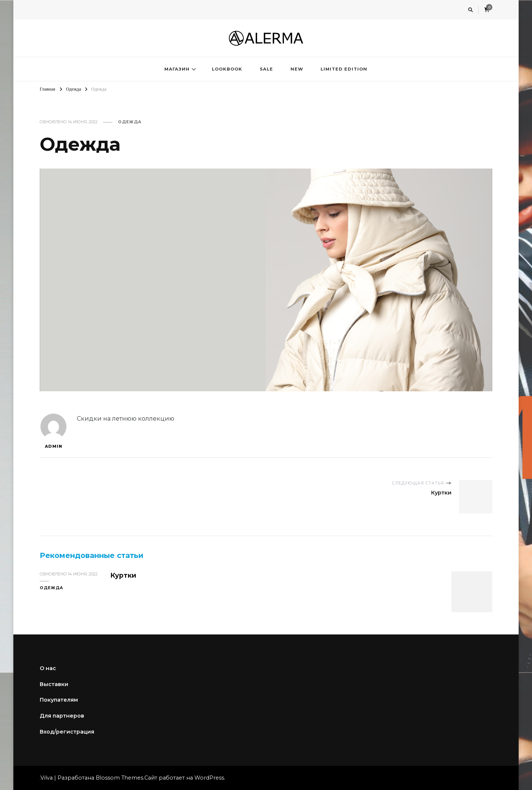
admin (53, 431)
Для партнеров (62, 716)
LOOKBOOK (227, 69)
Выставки (54, 684)
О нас (48, 668)
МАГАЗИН (177, 69)
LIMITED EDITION (344, 69)
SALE (266, 69)
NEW (297, 69)
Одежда (130, 122)
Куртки (123, 575)
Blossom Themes (119, 778)
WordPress (209, 778)
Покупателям (59, 700)
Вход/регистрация (67, 732)
